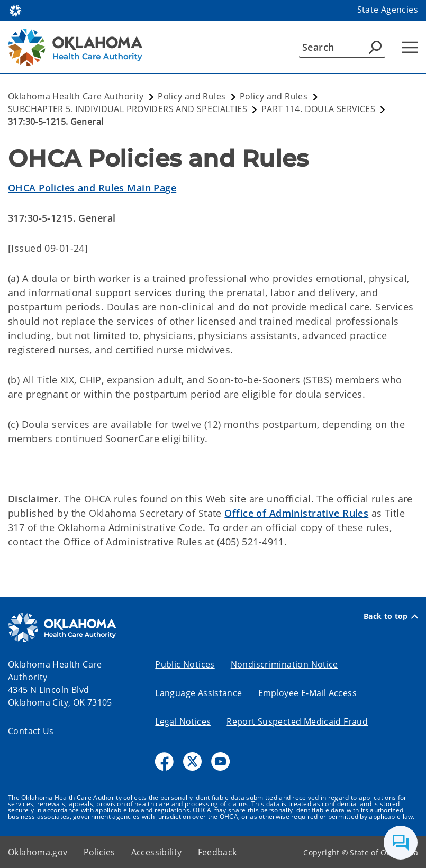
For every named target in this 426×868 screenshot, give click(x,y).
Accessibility (157, 852)
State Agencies (388, 10)
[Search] (342, 47)
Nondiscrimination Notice (284, 664)
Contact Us (31, 731)
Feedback (217, 852)
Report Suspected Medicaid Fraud (297, 721)
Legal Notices (183, 721)
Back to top (391, 616)
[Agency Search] (375, 47)
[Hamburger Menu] (410, 47)
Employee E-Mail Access (307, 693)
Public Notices (185, 664)
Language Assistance (198, 693)
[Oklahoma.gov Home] (15, 10)
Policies (99, 852)
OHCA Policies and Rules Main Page (92, 188)
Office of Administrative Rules (296, 513)
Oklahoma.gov (38, 852)
